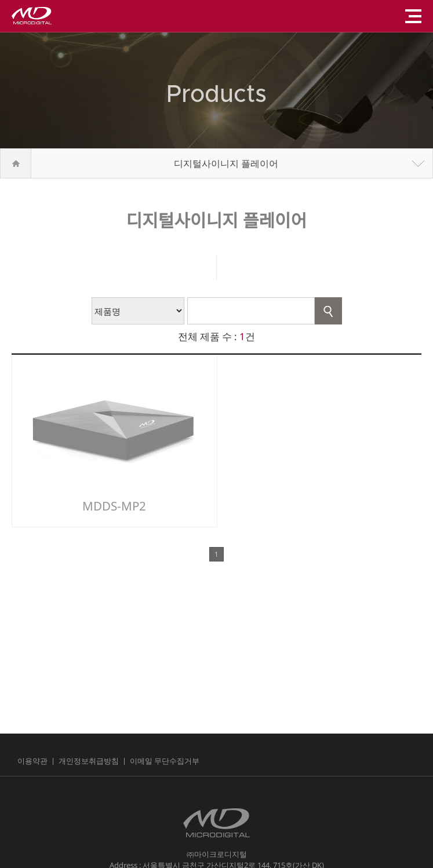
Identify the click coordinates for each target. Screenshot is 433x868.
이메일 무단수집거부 (165, 761)
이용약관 (32, 761)
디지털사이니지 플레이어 (226, 163)
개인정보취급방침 (89, 761)
